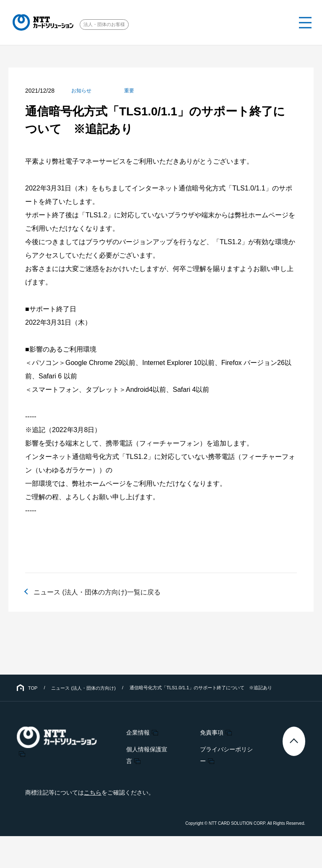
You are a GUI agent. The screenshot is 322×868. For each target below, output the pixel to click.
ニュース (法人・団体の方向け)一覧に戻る (97, 592)
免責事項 (212, 732)
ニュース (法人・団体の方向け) (83, 688)
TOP (33, 688)
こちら (93, 792)
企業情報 (138, 732)
